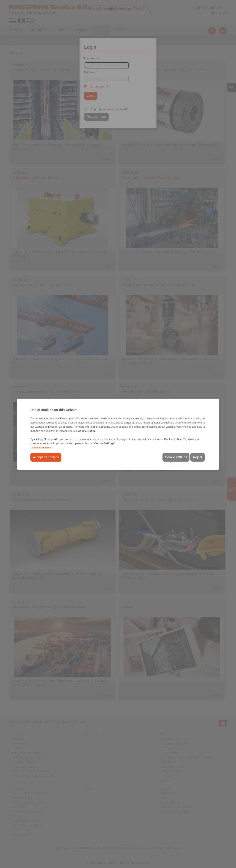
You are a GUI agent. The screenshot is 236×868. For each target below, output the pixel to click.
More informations (41, 448)
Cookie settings (176, 457)
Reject (198, 457)
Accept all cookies (46, 457)
